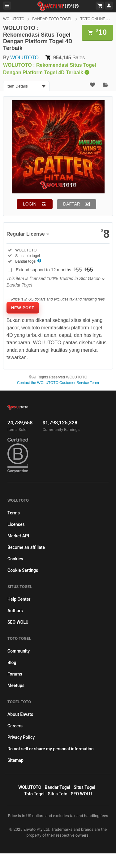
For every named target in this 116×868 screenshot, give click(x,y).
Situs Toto (58, 794)
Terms (14, 513)
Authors (15, 611)
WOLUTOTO (14, 19)
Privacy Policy (21, 737)
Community (19, 651)
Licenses (16, 524)
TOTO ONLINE (93, 19)
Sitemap (15, 760)
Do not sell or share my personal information (51, 749)
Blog (12, 662)
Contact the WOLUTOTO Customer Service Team (58, 383)
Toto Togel (34, 794)
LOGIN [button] (30, 204)
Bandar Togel (58, 787)
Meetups (16, 685)
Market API (18, 536)
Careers (15, 726)
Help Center (19, 599)
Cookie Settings (23, 570)
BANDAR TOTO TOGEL (52, 19)
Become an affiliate (26, 547)
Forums (15, 674)
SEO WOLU (18, 622)
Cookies (15, 559)
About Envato (20, 714)
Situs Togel (84, 787)
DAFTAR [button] (72, 204)
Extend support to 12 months (54, 270)
